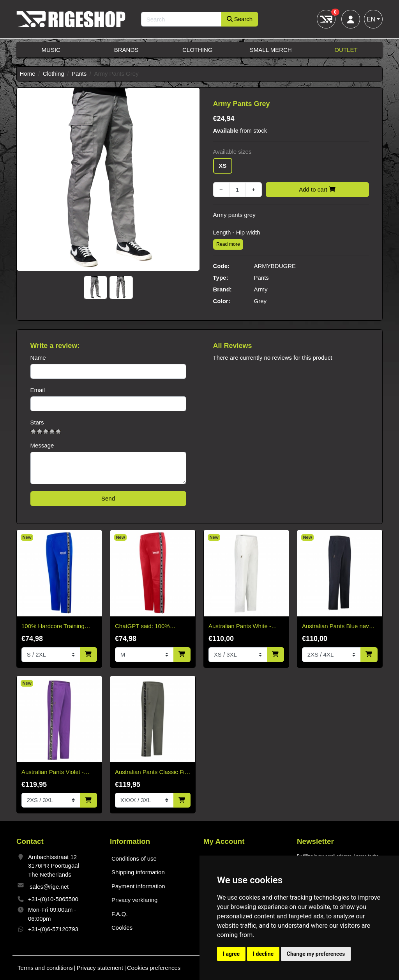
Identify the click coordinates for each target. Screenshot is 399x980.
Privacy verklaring (134, 900)
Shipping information (138, 872)
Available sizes (232, 152)
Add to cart (317, 189)
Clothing (198, 50)
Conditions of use (134, 858)
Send (108, 498)
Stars (37, 422)
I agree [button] (231, 954)
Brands (126, 50)
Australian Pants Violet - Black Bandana (53, 773)
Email (38, 390)
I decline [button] (263, 954)
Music (51, 50)
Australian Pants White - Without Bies (240, 627)
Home (28, 74)
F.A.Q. (120, 914)
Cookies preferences (154, 968)
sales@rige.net (49, 887)
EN (371, 19)
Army (261, 289)
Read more (228, 244)
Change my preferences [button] (316, 954)
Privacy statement (100, 968)
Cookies (122, 928)
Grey (260, 301)
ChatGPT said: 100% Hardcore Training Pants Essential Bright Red (147, 627)
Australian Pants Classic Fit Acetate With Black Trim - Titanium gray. (151, 773)
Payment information (138, 886)
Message (42, 445)
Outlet (346, 50)
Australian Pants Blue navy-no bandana (338, 627)
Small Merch (271, 50)
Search (240, 19)
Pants (79, 74)
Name (38, 358)
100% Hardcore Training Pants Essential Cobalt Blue (57, 627)
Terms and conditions (45, 968)
